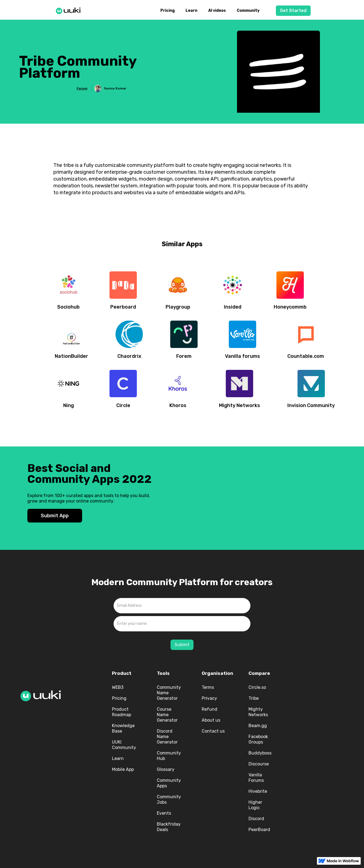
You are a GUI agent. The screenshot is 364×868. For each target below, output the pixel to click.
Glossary (166, 769)
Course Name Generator (167, 715)
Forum (82, 88)
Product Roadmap (122, 712)
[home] (70, 10)
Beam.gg (258, 726)
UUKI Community (124, 745)
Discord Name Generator (167, 737)
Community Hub (169, 756)
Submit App (55, 516)
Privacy (209, 698)
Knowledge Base (123, 728)
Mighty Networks (258, 712)
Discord (256, 819)
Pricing (167, 11)
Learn (191, 11)
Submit (182, 645)
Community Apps (169, 783)
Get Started (293, 11)
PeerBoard (259, 830)
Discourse (259, 764)
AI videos (217, 11)
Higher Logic (255, 805)
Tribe (254, 698)
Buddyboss (260, 753)
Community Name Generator (169, 693)
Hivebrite (258, 791)
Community (248, 11)
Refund (210, 709)
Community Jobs (169, 799)
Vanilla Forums (256, 778)
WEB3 (118, 687)
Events (164, 813)
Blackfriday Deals (169, 827)
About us (211, 720)
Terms (208, 687)
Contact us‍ (213, 731)
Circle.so (257, 687)
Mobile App (123, 769)
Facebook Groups (258, 739)
